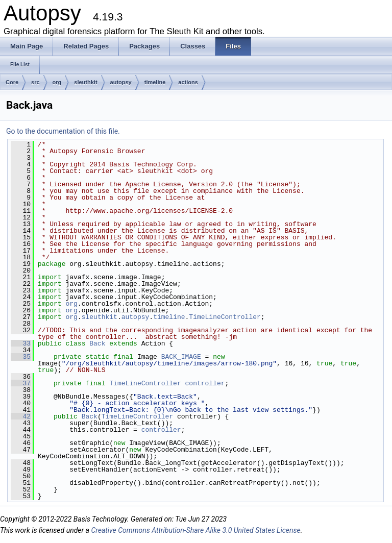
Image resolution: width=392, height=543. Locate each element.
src (35, 82)
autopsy (121, 82)
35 (21, 357)
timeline (155, 82)
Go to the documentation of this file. (63, 131)
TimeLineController (225, 317)
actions (188, 82)
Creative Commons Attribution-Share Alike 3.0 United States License (195, 530)
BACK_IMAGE (181, 357)
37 (21, 383)
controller (205, 383)
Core (12, 82)
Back (97, 343)
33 (21, 343)
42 (21, 416)
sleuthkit (85, 82)
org (57, 82)
